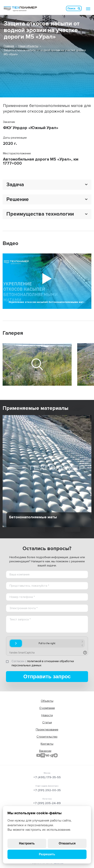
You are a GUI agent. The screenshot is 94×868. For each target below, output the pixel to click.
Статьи (47, 722)
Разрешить (47, 854)
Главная (9, 46)
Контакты (47, 744)
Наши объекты (28, 46)
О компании (47, 708)
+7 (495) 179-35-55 (47, 777)
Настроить (27, 843)
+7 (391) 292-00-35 (47, 790)
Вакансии (45, 751)
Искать (79, 8)
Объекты (47, 701)
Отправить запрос (47, 676)
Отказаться (67, 843)
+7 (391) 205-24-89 (47, 803)
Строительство (47, 737)
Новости (47, 715)
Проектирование (47, 730)
